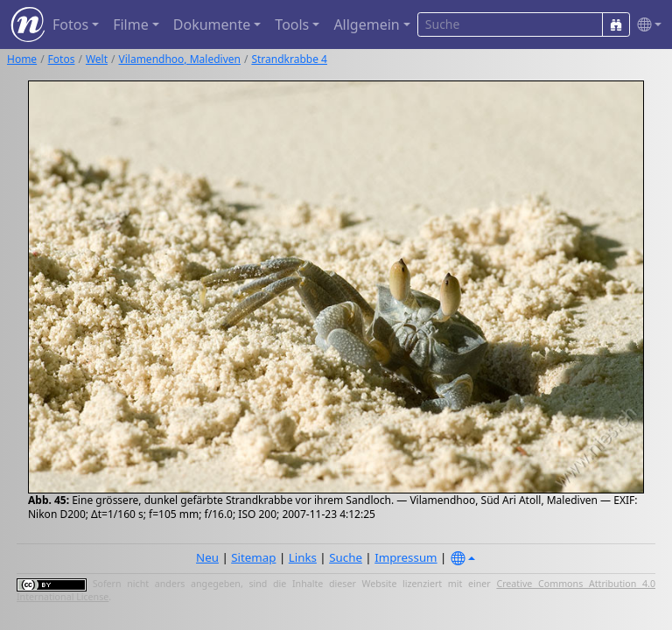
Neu (207, 557)
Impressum (406, 557)
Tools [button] (292, 24)
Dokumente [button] (212, 24)
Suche (346, 557)
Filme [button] (131, 24)
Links (303, 557)
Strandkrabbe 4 (289, 59)
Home (22, 59)
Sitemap (253, 557)
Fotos (62, 59)
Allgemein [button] (366, 24)
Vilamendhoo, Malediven (180, 59)
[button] (646, 25)
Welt (97, 59)
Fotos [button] (70, 24)
